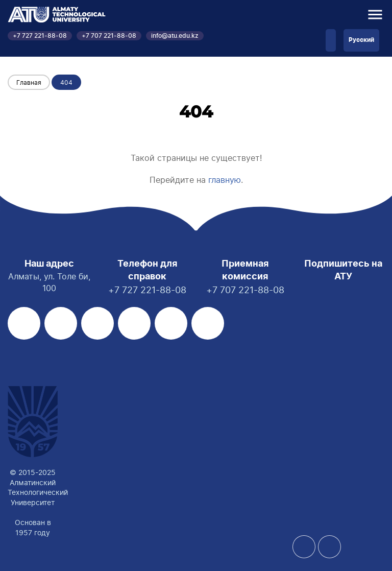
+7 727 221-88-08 (40, 36)
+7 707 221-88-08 (109, 36)
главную (225, 180)
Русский (361, 40)
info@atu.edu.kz (175, 36)
